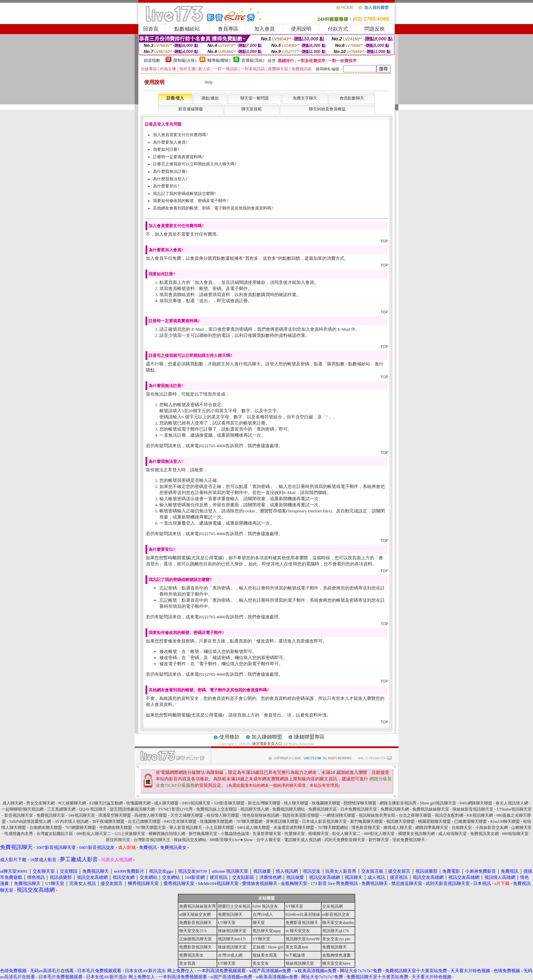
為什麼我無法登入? (170, 179)
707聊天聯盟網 (249, 821)
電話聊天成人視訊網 (303, 840)
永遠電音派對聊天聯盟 (294, 828)
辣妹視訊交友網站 (190, 840)
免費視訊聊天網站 (289, 809)
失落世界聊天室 (267, 834)
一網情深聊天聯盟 (339, 815)
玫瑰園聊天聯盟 (326, 803)
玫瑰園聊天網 (138, 803)
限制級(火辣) (185, 60)
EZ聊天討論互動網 (106, 803)
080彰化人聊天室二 (94, 834)
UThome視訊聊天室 (514, 809)
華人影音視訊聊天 (186, 828)
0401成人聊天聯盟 (254, 828)
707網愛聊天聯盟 (81, 828)
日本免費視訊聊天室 (359, 809)
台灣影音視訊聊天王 (152, 840)
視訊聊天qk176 (336, 931)
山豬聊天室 (521, 828)
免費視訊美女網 (484, 834)
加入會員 (264, 29)
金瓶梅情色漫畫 (337, 955)
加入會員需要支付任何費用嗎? (180, 135)
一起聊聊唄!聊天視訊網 (22, 809)
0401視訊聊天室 (196, 803)
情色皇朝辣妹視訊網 (261, 815)
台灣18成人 (263, 914)
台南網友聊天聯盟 (46, 828)
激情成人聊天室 (398, 828)
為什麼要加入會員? (170, 142)
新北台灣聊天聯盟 (264, 803)
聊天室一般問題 (255, 98)
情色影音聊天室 (366, 828)
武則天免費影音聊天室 (345, 840)
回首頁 (151, 29)
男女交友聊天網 (40, 803)
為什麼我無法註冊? (170, 171)
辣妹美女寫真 (265, 955)
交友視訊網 (332, 906)
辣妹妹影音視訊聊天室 (473, 809)
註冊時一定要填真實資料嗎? (178, 157)
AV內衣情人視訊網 (71, 821)
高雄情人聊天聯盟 (151, 815)
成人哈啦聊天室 (452, 834)
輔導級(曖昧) (219, 60)
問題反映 (375, 29)
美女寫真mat (297, 947)
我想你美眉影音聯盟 (301, 815)
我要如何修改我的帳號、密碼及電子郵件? (191, 201)
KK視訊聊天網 (480, 815)
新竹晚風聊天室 (203, 834)
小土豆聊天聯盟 (220, 828)
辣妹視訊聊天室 (232, 931)
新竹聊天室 (379, 840)
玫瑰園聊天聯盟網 (216, 821)
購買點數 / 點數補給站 (349, 364)
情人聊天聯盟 (296, 803)
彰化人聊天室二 (346, 834)
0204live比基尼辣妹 (303, 914)
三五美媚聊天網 (61, 809)
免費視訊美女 (191, 955)
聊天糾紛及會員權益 (327, 109)
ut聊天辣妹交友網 (195, 914)
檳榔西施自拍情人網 (167, 834)
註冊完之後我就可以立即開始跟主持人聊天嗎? (195, 164)
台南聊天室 (462, 828)
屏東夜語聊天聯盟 (282, 821)
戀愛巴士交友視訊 (234, 906)
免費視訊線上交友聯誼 (217, 809)
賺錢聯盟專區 (309, 737)
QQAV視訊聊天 (93, 809)
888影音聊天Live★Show (231, 840)
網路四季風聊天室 (432, 828)
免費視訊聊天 (230, 914)
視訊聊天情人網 (255, 809)
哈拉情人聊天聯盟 (223, 815)
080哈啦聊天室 (515, 834)
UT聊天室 (294, 906)
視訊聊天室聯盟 (400, 821)
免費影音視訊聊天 (195, 923)
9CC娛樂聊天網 (72, 803)
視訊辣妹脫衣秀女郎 (377, 815)
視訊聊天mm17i (232, 939)
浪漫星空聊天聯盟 (115, 815)
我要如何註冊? (166, 149)
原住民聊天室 (118, 840)
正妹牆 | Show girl (268, 947)
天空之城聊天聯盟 (187, 815)
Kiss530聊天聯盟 (505, 821)
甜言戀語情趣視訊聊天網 (132, 809)
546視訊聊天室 (82, 815)
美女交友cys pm (336, 939)
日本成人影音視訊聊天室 (324, 821)
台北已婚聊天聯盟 (144, 821)
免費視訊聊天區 (323, 809)
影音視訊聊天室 (19, 815)
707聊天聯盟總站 (333, 828)
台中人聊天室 (269, 840)
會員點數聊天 (352, 98)
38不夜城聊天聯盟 (108, 821)
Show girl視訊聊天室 (438, 803)
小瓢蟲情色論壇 (235, 834)
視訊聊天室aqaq (267, 931)
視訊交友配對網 (449, 815)
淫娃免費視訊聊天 (409, 840)
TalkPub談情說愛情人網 (30, 821)
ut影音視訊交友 (336, 914)
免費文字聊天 (305, 98)
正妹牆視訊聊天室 (195, 939)
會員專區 (228, 29)
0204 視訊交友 (265, 906)
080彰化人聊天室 (379, 834)
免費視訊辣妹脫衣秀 (197, 906)
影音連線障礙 (191, 109)
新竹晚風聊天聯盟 (366, 821)
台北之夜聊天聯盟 (415, 815)
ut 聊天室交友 (298, 931)
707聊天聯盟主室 (151, 828)
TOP (384, 241)
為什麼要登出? (166, 186)
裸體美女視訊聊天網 (416, 834)
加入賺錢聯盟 (267, 737)
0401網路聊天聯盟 (476, 803)
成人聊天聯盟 (166, 803)
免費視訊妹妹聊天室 (431, 809)
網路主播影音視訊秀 (398, 803)
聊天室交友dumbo (338, 923)
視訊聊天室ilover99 (303, 939)
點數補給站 (187, 29)
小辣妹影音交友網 (492, 828)
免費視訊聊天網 (395, 809)
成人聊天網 (13, 803)
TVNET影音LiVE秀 (175, 809)
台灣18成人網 (230, 955)
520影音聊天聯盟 (229, 803)
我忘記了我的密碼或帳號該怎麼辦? (184, 194)
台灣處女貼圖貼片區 (55, 834)
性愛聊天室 (295, 834)
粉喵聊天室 (319, 834)
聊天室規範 (252, 109)
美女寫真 (187, 963)
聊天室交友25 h (193, 931)
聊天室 (259, 923)
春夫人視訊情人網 (512, 803)
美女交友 (261, 963)
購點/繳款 (210, 98)
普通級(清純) (253, 60)
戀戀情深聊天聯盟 (360, 803)
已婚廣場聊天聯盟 (470, 821)
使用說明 (301, 29)
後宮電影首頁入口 (267, 744)
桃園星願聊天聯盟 (434, 821)
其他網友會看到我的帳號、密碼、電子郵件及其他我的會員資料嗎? (213, 208)
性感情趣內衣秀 (19, 834)
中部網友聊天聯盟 (116, 828)
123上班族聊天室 (130, 834)
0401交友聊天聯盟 (180, 821)
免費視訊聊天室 (51, 815)
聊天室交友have (336, 963)
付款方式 (338, 29)
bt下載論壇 (295, 955)
